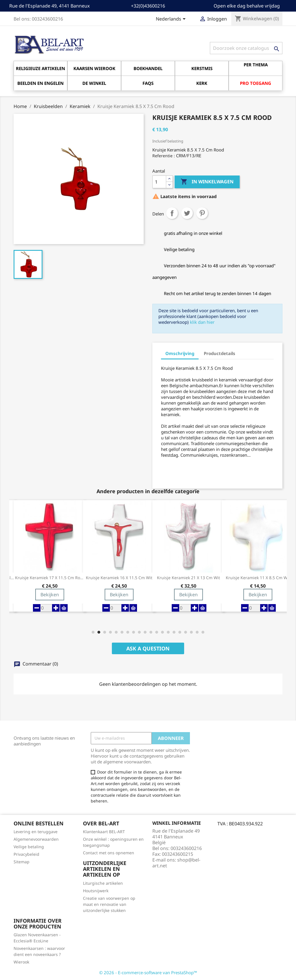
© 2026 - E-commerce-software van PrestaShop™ (148, 972)
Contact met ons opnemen (109, 853)
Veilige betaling (29, 847)
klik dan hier (202, 322)
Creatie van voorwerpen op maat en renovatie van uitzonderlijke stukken (109, 904)
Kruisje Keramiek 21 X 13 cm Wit (188, 578)
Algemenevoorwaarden (36, 839)
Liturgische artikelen (103, 883)
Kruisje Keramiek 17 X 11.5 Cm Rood (50, 578)
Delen (172, 213)
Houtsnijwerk (96, 891)
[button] (93, 632)
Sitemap (22, 862)
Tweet (187, 213)
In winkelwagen (207, 182)
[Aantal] (159, 182)
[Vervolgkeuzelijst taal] (172, 19)
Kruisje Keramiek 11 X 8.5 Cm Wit (258, 578)
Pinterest (202, 213)
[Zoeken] (246, 48)
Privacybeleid (26, 854)
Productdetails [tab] (220, 353)
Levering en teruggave (36, 832)
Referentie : (164, 156)
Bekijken (50, 595)
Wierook (21, 962)
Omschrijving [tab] (180, 353)
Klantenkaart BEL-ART (104, 832)
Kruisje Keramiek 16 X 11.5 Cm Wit (119, 578)
